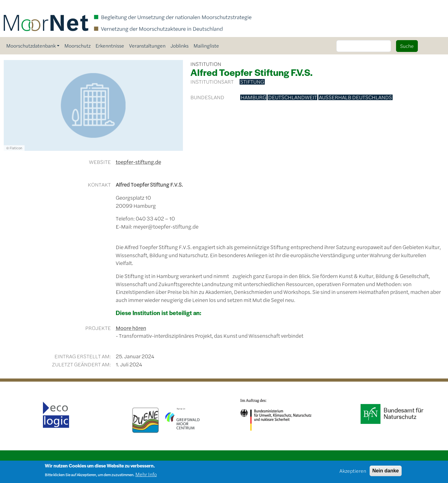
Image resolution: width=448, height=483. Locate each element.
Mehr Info (146, 477)
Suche (407, 46)
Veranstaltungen (147, 46)
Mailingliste (206, 46)
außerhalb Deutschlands (355, 97)
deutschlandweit (293, 97)
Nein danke (386, 473)
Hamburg (254, 97)
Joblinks (180, 46)
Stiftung (252, 82)
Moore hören (131, 328)
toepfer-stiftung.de (138, 162)
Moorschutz (77, 46)
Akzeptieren (353, 473)
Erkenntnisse (110, 46)
